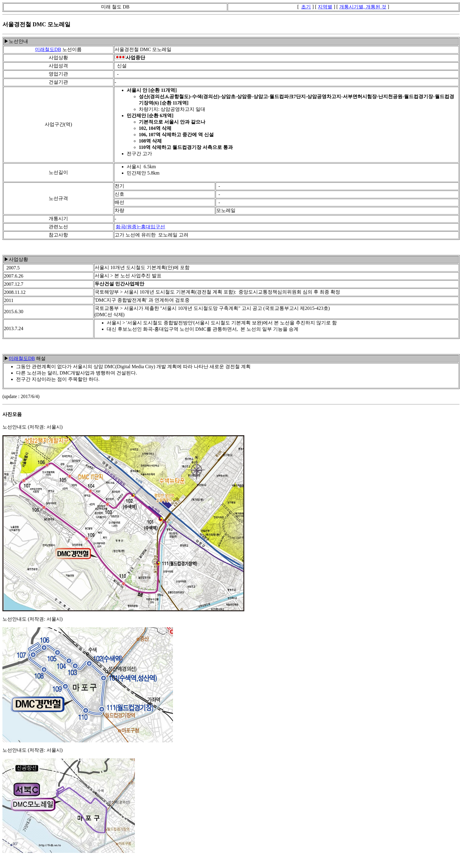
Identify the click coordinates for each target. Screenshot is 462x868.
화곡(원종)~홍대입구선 (140, 227)
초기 (306, 7)
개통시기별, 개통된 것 (363, 7)
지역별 (325, 7)
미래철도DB (48, 49)
